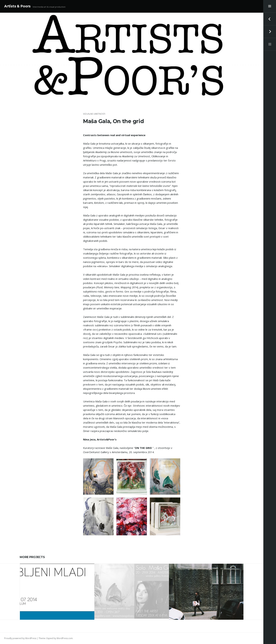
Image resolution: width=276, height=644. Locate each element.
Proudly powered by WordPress (20, 638)
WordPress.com (65, 638)
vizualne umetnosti (94, 114)
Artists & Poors (17, 6)
